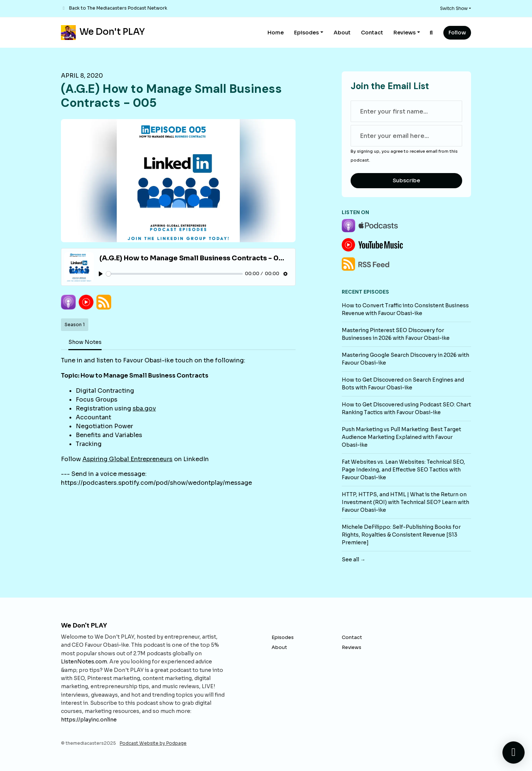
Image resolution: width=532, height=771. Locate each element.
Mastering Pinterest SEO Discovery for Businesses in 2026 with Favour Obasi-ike (396, 334)
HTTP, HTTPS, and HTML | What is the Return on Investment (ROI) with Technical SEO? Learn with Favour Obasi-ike (405, 502)
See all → (354, 559)
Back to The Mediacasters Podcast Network (118, 8)
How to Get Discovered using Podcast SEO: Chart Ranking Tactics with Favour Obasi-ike (406, 408)
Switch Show (454, 8)
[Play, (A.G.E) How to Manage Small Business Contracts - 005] (101, 274)
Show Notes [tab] (85, 342)
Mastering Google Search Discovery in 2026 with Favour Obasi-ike (405, 359)
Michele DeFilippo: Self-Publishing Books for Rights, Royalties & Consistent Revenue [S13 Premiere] (401, 535)
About (342, 33)
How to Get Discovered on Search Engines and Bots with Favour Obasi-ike (403, 384)
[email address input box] (406, 136)
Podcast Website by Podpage (153, 743)
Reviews (405, 33)
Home (276, 33)
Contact (372, 33)
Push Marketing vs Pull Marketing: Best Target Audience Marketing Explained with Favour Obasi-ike (401, 437)
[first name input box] (406, 111)
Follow (457, 33)
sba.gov (144, 408)
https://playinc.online (89, 720)
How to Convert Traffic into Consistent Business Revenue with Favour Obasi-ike (405, 309)
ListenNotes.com (84, 662)
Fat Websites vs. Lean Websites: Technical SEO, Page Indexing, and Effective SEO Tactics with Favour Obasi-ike (403, 470)
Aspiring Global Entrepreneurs (127, 459)
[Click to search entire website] (432, 33)
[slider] (174, 274)
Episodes (306, 33)
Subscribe (406, 180)
